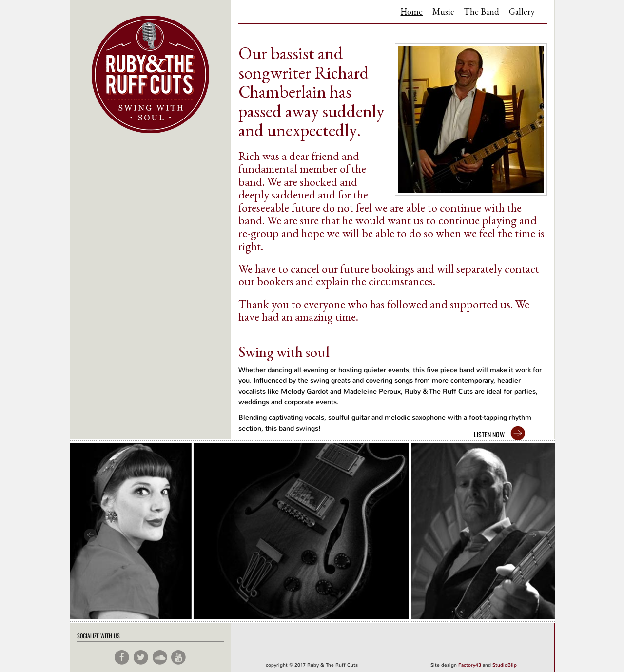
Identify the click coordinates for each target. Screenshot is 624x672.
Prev (90, 536)
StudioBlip (505, 665)
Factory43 (470, 665)
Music (443, 11)
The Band (481, 11)
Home (411, 11)
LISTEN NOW (489, 434)
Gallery (522, 11)
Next (534, 536)
